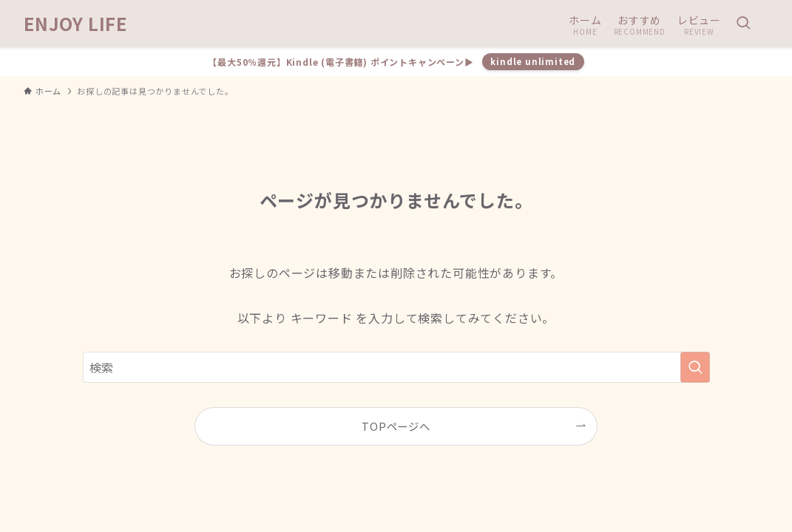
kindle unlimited (533, 61)
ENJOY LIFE (75, 24)
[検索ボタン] (743, 24)
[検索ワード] (396, 367)
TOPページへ (396, 426)
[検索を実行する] (695, 367)
